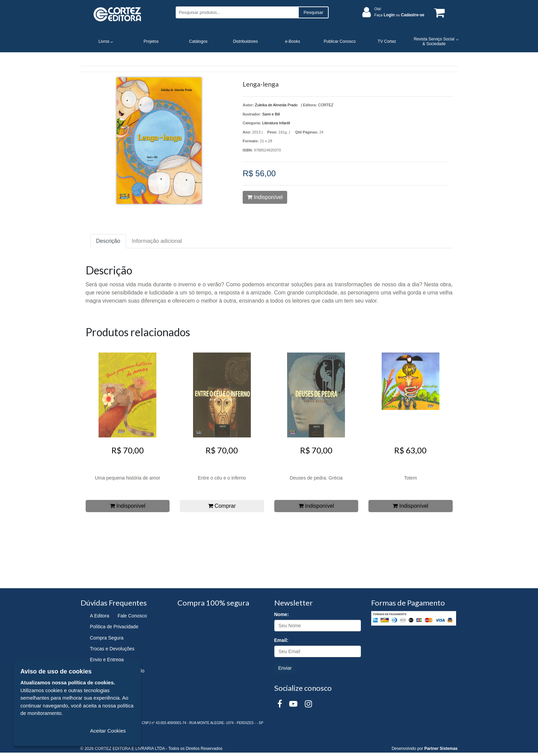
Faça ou (399, 15)
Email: (281, 640)
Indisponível (265, 197)
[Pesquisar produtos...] (237, 12)
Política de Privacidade (114, 627)
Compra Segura (107, 638)
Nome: (282, 614)
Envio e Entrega (107, 660)
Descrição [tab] (108, 241)
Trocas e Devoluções (112, 649)
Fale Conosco (132, 616)
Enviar (285, 668)
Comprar (222, 506)
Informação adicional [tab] (157, 241)
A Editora (100, 616)
